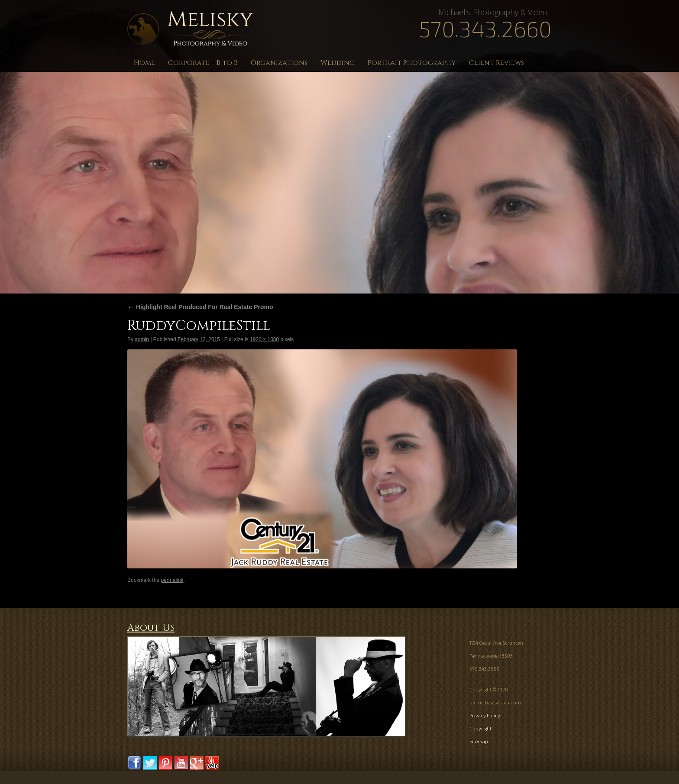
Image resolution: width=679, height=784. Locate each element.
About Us (151, 628)
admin (142, 339)
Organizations (279, 63)
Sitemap (479, 741)
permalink (172, 580)
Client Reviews (496, 63)
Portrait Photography (412, 63)
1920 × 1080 (264, 339)
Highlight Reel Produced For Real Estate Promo (200, 307)
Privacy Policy (485, 715)
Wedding (338, 63)
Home (144, 63)
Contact (151, 76)
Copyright (480, 728)
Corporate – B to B (203, 63)
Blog (190, 76)
